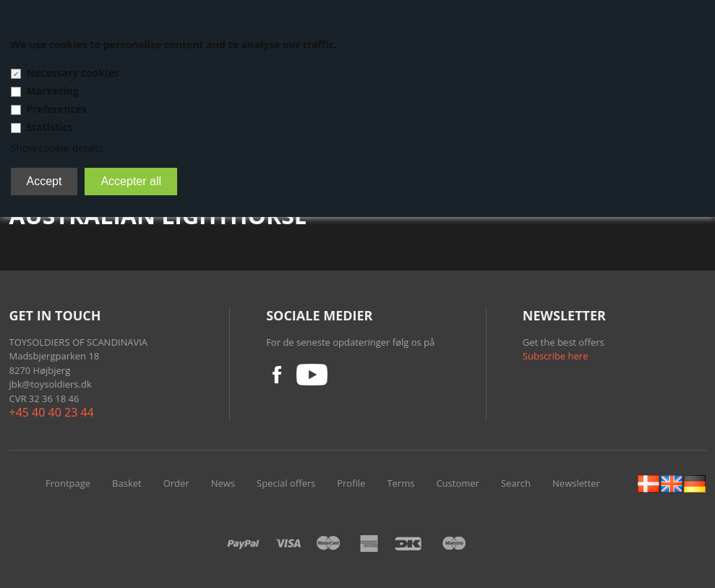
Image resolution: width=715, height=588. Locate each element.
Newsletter (576, 483)
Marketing (53, 91)
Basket (127, 483)
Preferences (57, 109)
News (223, 483)
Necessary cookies (73, 73)
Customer (457, 483)
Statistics (50, 127)
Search (516, 483)
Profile (351, 483)
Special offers (286, 483)
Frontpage (68, 483)
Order (176, 483)
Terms (401, 483)
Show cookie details (57, 148)
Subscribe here (556, 356)
